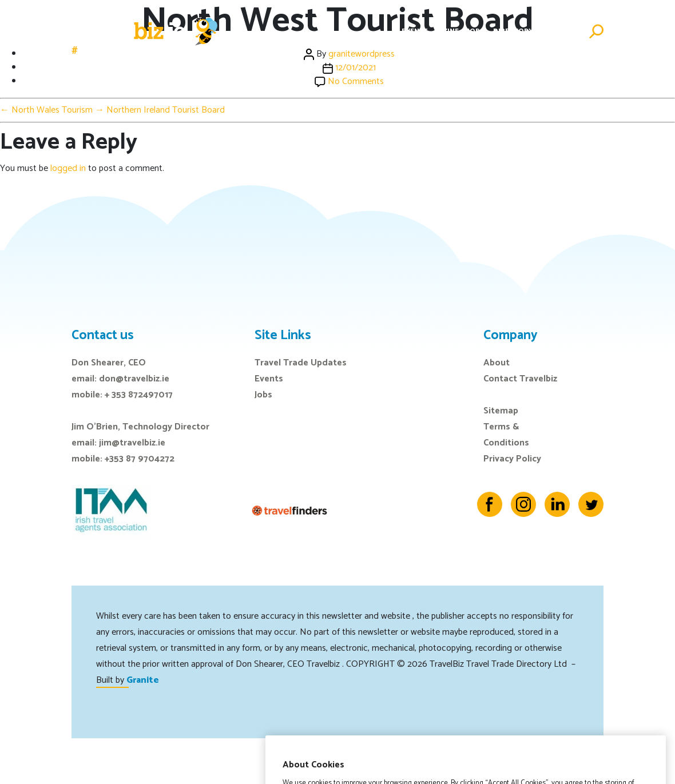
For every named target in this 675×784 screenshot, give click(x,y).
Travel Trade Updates (301, 363)
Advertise (561, 31)
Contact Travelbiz (520, 379)
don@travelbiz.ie (134, 379)
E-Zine (448, 31)
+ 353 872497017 (139, 395)
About (497, 363)
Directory (513, 31)
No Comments (356, 81)
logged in (68, 168)
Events (415, 31)
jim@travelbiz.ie (132, 443)
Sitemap (501, 411)
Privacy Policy (512, 459)
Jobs (476, 31)
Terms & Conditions (506, 435)
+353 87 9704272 (140, 459)
